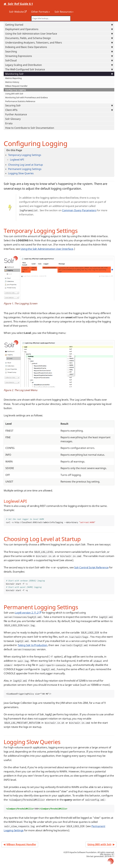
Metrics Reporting (13, 78)
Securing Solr (59, 105)
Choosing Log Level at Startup (26, 165)
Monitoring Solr (59, 74)
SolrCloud (59, 60)
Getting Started (59, 25)
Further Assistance (16, 114)
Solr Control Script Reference (91, 567)
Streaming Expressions (59, 56)
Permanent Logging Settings (25, 169)
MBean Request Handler (16, 86)
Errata (9, 123)
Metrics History (12, 82)
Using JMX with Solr (14, 94)
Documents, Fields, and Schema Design (59, 38)
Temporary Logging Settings (25, 155)
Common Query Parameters (79, 210)
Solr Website (16, 12)
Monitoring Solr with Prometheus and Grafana (26, 97)
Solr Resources (64, 12)
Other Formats (41, 12)
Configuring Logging (15, 90)
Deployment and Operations (59, 29)
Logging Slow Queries (21, 173)
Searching (59, 52)
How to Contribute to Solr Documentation (30, 128)
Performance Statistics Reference (20, 101)
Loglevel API (17, 160)
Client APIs (59, 110)
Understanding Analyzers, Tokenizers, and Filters (59, 43)
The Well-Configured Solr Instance (59, 69)
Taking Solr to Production (32, 645)
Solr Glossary (13, 119)
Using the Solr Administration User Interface (59, 34)
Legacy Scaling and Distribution (59, 65)
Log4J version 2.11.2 (27, 613)
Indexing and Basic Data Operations (59, 47)
